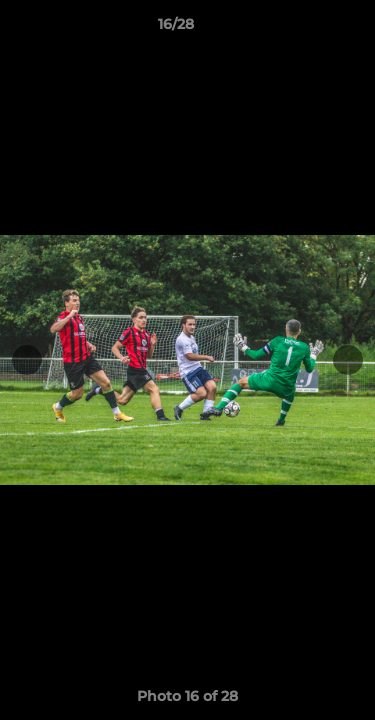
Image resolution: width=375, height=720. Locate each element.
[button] (303, 29)
